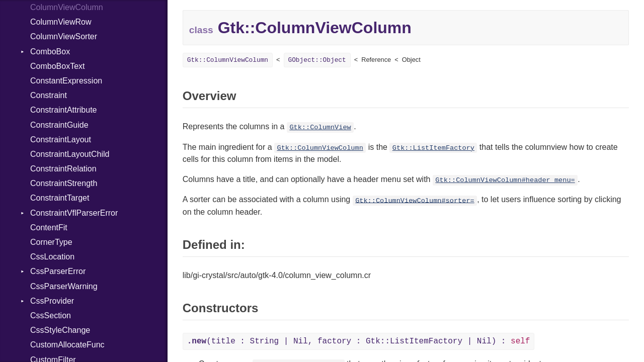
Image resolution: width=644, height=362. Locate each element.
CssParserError (58, 271)
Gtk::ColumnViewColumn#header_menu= (505, 180)
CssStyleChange (60, 330)
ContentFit (49, 228)
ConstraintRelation (63, 169)
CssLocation (52, 257)
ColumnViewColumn (67, 7)
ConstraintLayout (61, 140)
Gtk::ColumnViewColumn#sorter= (415, 200)
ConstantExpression (66, 81)
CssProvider (52, 301)
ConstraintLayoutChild (70, 154)
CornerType (51, 242)
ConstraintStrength (64, 183)
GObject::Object (317, 60)
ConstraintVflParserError (74, 213)
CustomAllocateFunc (67, 345)
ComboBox (50, 52)
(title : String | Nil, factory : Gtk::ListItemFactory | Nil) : (359, 341)
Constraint (49, 95)
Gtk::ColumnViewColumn (228, 60)
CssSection (51, 315)
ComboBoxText (58, 66)
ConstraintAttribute (64, 110)
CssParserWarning (64, 286)
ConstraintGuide (59, 125)
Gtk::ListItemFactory (433, 148)
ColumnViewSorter (64, 36)
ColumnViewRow (61, 22)
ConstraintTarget (60, 198)
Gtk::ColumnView (320, 127)
